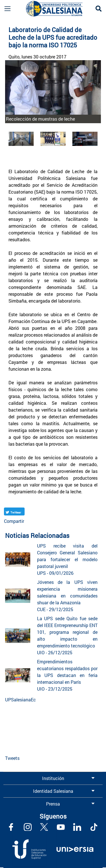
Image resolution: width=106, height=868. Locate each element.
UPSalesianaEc (20, 700)
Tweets (12, 758)
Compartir (14, 521)
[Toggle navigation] (5, 9)
